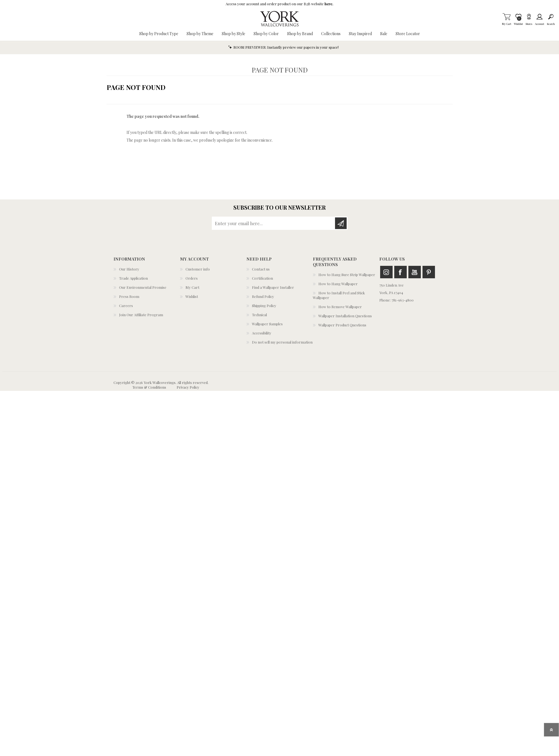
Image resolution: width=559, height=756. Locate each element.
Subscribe (341, 223)
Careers (126, 306)
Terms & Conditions (149, 387)
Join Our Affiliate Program (141, 315)
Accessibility (262, 333)
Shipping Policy (264, 306)
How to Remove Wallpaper (340, 307)
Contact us (261, 269)
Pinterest (429, 272)
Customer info (198, 269)
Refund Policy (263, 296)
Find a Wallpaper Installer (273, 287)
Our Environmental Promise (143, 287)
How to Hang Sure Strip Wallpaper (347, 275)
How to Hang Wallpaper (338, 284)
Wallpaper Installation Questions (345, 316)
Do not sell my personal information (282, 342)
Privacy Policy (188, 387)
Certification (262, 278)
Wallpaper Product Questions (342, 325)
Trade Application (133, 278)
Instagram (386, 272)
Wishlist (192, 296)
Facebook (400, 272)
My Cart (507, 17)
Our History (129, 269)
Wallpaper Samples (267, 324)
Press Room (129, 296)
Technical (259, 315)
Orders (192, 278)
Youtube (415, 272)
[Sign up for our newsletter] (274, 223)
